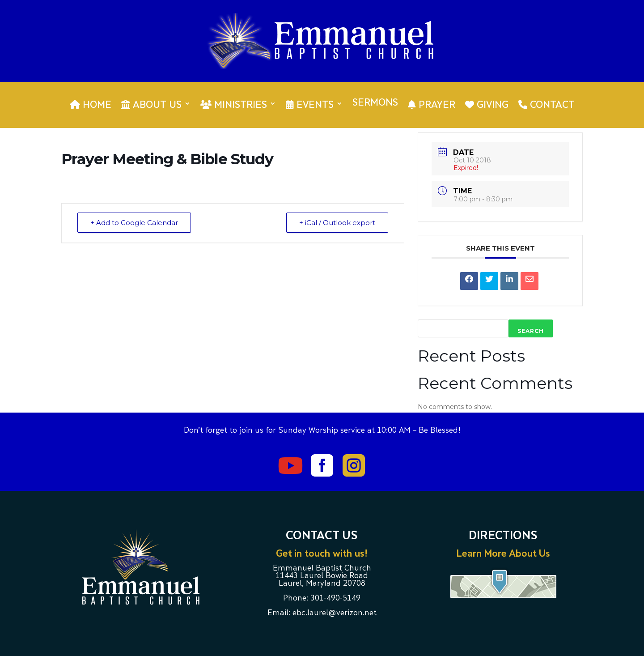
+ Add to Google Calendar (134, 223)
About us (151, 105)
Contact (547, 105)
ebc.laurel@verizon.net (335, 613)
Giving (487, 105)
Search (531, 331)
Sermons (375, 104)
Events (310, 105)
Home (91, 105)
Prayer (432, 105)
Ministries (234, 105)
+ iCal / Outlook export (337, 223)
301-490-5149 (335, 599)
